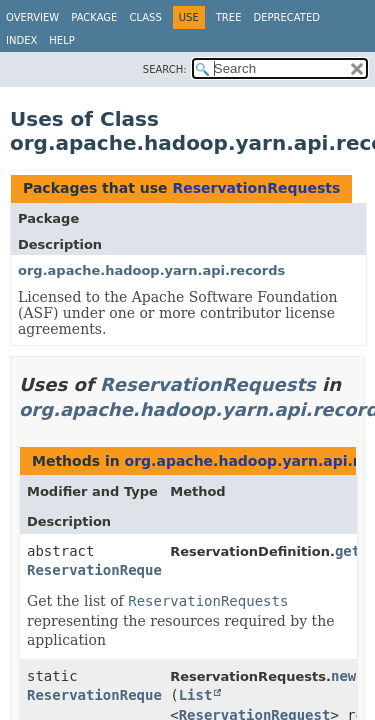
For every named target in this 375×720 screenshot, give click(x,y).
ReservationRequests (256, 188)
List (196, 695)
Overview (32, 17)
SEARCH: (165, 69)
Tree (229, 17)
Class (145, 17)
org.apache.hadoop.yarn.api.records (151, 270)
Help (61, 40)
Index (21, 40)
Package (94, 17)
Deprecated (286, 17)
